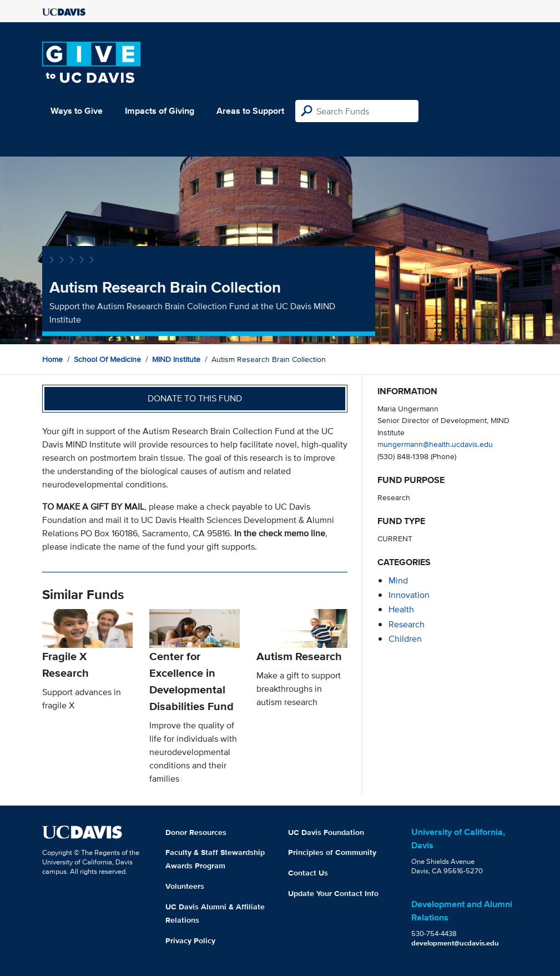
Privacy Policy (190, 940)
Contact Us (308, 873)
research (407, 624)
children (405, 639)
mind (398, 580)
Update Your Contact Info (333, 893)
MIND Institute (176, 359)
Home (52, 359)
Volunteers (185, 886)
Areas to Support (250, 111)
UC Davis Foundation (326, 832)
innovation (409, 595)
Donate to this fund (195, 398)
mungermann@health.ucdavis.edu (435, 444)
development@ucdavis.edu (455, 943)
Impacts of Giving (160, 111)
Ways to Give (77, 111)
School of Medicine (107, 359)
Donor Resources (196, 832)
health (401, 609)
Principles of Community (332, 852)
